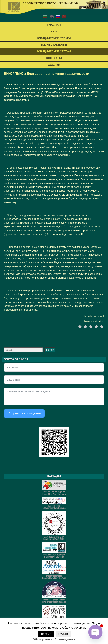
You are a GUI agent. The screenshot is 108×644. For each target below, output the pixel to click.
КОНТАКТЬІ (54, 58)
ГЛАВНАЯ (54, 25)
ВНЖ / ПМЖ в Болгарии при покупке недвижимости (47, 74)
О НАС (54, 32)
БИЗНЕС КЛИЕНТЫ (54, 45)
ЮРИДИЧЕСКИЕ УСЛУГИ (54, 38)
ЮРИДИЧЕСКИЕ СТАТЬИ (54, 51)
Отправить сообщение (24, 413)
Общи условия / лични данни (54, 639)
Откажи (63, 634)
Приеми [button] (46, 634)
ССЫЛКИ (54, 65)
